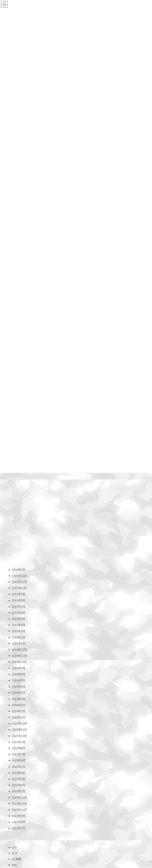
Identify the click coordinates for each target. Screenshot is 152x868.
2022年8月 (19, 687)
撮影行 (16, 754)
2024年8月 (19, 539)
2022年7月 (19, 693)
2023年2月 (19, 650)
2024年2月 (19, 576)
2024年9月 (19, 533)
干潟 (15, 742)
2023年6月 (19, 625)
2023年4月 (19, 637)
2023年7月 (19, 619)
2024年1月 (19, 582)
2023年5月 (19, 631)
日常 (15, 761)
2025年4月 (19, 490)
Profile (85, 825)
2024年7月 (19, 545)
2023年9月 (19, 607)
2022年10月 (19, 675)
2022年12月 (19, 662)
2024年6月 (19, 551)
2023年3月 (19, 644)
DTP (15, 719)
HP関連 (17, 725)
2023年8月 (19, 613)
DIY (14, 713)
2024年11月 (19, 521)
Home (85, 819)
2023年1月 (19, 656)
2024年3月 (19, 570)
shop (84, 845)
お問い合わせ (19, 798)
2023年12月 (19, 588)
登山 (15, 773)
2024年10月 (19, 527)
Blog (84, 832)
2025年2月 (19, 502)
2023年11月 (19, 594)
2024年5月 (19, 558)
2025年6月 (19, 478)
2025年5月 (19, 484)
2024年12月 (19, 514)
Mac (14, 731)
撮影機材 (17, 748)
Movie (16, 736)
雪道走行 (16, 861)
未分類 (16, 767)
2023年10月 (19, 601)
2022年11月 (19, 668)
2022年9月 (19, 681)
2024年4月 (19, 564)
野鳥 (15, 785)
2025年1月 (19, 508)
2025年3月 (19, 496)
